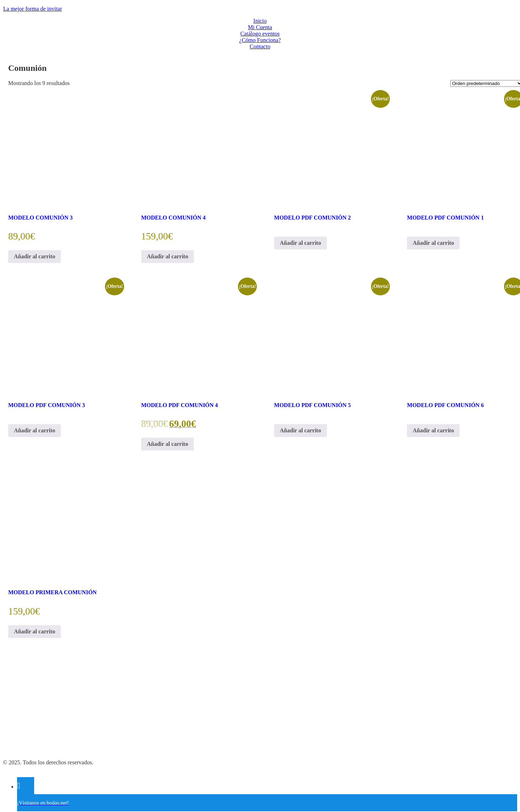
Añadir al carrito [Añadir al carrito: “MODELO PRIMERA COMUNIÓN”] (35, 631)
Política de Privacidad (28, 726)
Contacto (260, 46)
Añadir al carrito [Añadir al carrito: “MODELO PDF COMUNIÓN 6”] (433, 430)
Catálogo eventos (260, 34)
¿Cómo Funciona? (260, 40)
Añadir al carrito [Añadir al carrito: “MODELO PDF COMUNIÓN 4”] (168, 444)
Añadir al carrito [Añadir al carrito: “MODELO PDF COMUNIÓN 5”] (301, 430)
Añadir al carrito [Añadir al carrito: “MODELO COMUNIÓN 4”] (168, 256)
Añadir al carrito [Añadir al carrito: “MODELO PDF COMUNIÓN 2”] (301, 243)
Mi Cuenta (260, 27)
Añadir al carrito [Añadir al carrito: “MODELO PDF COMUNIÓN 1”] (433, 243)
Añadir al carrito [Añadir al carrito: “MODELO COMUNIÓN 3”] (35, 256)
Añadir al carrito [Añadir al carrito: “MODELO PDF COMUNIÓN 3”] (35, 430)
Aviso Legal (17, 750)
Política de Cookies (25, 738)
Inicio (260, 21)
